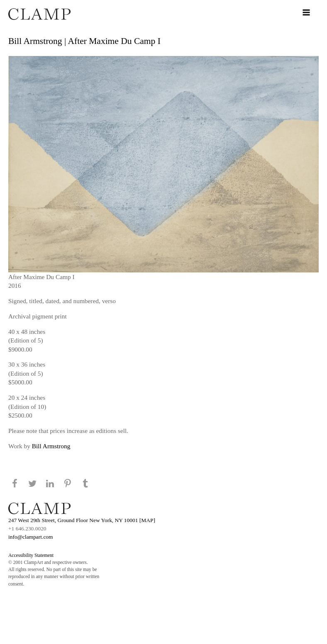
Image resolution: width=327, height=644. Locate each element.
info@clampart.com (31, 537)
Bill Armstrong (51, 446)
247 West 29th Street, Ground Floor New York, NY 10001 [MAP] (82, 520)
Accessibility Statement (31, 555)
